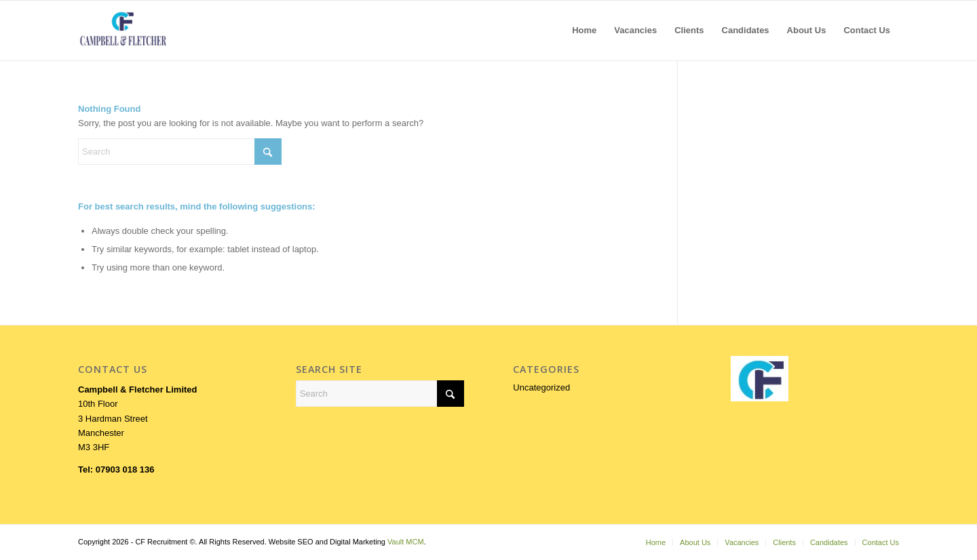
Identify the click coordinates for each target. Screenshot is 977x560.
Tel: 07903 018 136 (116, 469)
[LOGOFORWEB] (123, 31)
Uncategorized (541, 387)
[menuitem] (584, 31)
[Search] (180, 152)
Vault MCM (406, 542)
